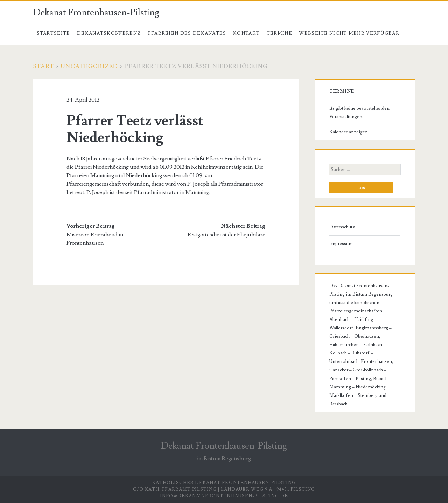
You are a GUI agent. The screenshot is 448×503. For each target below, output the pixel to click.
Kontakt (246, 33)
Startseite (54, 33)
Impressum (341, 244)
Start (44, 66)
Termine (279, 33)
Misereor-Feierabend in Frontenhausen (95, 239)
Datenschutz (342, 227)
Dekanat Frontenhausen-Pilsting (96, 13)
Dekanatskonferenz (109, 33)
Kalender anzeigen (349, 132)
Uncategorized (89, 66)
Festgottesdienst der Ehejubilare (226, 235)
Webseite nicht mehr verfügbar (349, 33)
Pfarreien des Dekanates (187, 33)
